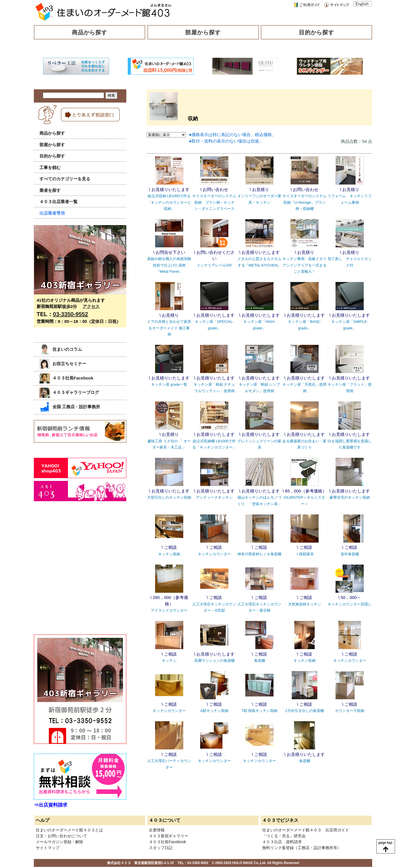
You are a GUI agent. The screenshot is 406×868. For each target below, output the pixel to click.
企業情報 (157, 830)
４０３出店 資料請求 (282, 842)
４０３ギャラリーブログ (69, 392)
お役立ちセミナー (63, 364)
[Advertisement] (76, 563)
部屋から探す (203, 32)
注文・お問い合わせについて (61, 836)
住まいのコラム (61, 349)
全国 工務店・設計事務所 (70, 407)
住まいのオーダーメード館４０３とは (69, 830)
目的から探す (317, 32)
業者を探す (50, 190)
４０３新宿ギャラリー (169, 836)
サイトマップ (48, 848)
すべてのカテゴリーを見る (65, 179)
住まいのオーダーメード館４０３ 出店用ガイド (306, 830)
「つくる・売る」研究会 (284, 836)
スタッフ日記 (161, 848)
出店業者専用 (52, 213)
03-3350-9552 (71, 314)
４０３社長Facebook (66, 378)
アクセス (91, 306)
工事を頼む (50, 167)
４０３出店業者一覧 (59, 202)
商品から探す (90, 32)
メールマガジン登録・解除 (59, 842)
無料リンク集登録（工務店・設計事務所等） (302, 848)
